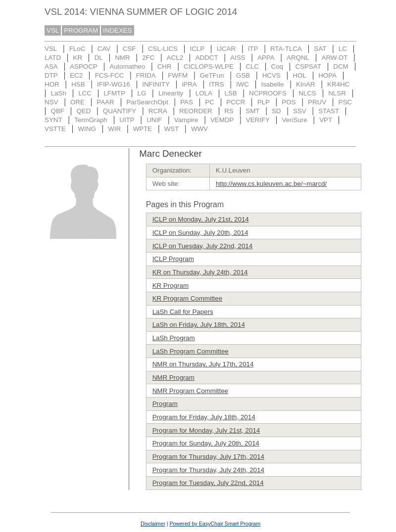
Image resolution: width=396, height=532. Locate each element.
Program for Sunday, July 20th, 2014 (206, 443)
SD (276, 111)
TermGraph (91, 120)
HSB (78, 84)
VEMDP (222, 120)
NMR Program (173, 377)
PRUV (317, 102)
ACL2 (175, 58)
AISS (238, 58)
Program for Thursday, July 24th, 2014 (208, 470)
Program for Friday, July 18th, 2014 (204, 417)
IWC (243, 84)
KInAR (306, 84)
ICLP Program (173, 259)
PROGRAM (81, 30)
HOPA (327, 75)
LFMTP (114, 93)
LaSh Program (174, 338)
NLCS (307, 93)
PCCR (236, 102)
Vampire (186, 120)
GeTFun (212, 75)
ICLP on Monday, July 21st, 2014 (201, 219)
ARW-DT (335, 58)
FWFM (178, 75)
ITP (253, 49)
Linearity (171, 93)
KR (78, 58)
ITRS (216, 84)
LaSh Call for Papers (183, 312)
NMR (122, 58)
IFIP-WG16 (114, 84)
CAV (104, 49)
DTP (51, 75)
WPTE (143, 129)
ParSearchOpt (147, 102)
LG (142, 93)
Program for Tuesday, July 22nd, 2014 (208, 483)
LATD (53, 58)
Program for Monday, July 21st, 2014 (206, 430)
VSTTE (55, 129)
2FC (148, 58)
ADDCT (207, 58)
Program (165, 404)
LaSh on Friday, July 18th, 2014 (199, 325)
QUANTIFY (120, 111)
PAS (187, 102)
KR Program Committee (187, 298)
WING (87, 129)
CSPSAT (308, 66)
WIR (114, 129)
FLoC (77, 49)
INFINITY (156, 84)
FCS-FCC (110, 75)
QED (83, 111)
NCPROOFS (268, 93)
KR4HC (338, 84)
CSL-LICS (163, 49)
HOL (299, 75)
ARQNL (298, 58)
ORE (77, 102)
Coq (277, 66)
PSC (345, 102)
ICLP (197, 49)
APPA (266, 58)
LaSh (59, 93)
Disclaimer (153, 524)
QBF (58, 111)
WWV (199, 129)
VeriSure (294, 120)
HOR (52, 84)
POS (289, 102)
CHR (165, 66)
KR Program (171, 286)
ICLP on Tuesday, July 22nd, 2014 (203, 246)
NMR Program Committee (190, 391)
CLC (252, 66)
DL (99, 58)
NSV (51, 102)
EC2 (76, 75)
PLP (264, 102)
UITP (127, 120)
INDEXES (118, 30)
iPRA (189, 84)
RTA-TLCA (286, 49)
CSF (129, 49)
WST (172, 129)
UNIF (154, 120)
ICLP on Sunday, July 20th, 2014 (200, 233)
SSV (300, 111)
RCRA (158, 111)
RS (229, 111)
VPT (326, 120)
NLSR (337, 93)
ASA (51, 66)
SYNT (53, 120)
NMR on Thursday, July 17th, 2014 (203, 364)
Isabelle (273, 84)
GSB (243, 75)
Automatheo (127, 66)
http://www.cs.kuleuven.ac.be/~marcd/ (271, 184)
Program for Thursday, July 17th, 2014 (208, 457)
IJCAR (226, 49)
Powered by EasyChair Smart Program (215, 524)
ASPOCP (84, 66)
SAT (320, 49)
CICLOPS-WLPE (209, 66)
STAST (329, 111)
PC (210, 102)
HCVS (272, 75)
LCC (85, 93)
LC (343, 49)
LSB (230, 93)
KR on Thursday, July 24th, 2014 (200, 272)
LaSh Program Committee (191, 351)
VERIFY (258, 120)
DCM (341, 66)
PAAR (105, 102)
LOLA (204, 93)
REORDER (196, 111)
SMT (252, 111)
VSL (53, 30)
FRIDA (146, 75)
